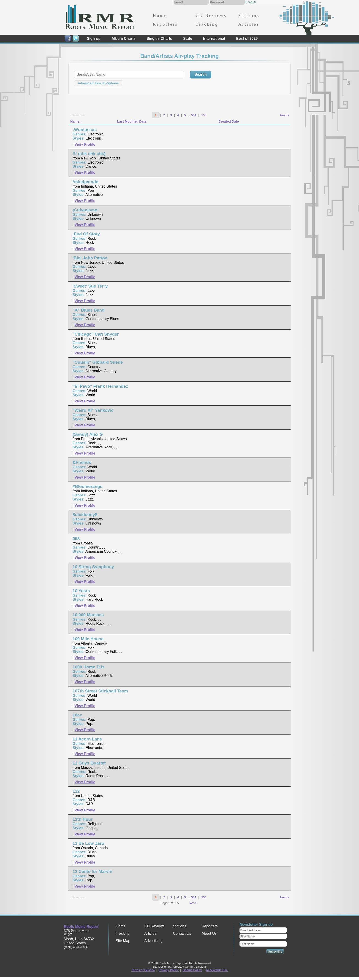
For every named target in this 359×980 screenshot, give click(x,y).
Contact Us (182, 933)
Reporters (165, 24)
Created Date (229, 121)
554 (194, 115)
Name (75, 121)
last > (193, 903)
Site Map (123, 941)
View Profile (85, 144)
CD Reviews (211, 15)
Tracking (207, 24)
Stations (249, 15)
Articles (249, 24)
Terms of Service (143, 970)
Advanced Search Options (98, 83)
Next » (285, 115)
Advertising (153, 941)
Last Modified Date (132, 121)
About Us (209, 933)
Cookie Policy (192, 970)
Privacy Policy (169, 970)
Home (160, 15)
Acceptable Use (217, 970)
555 (204, 115)
